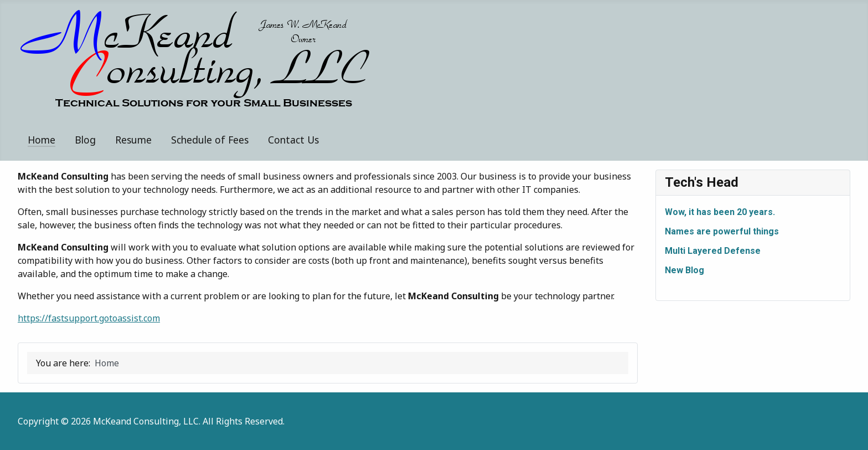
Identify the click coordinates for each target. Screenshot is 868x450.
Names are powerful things (722, 231)
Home (42, 140)
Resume (133, 140)
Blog (85, 140)
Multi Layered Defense (713, 251)
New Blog (684, 270)
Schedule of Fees (210, 140)
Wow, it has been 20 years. (720, 212)
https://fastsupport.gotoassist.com (89, 318)
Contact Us (293, 140)
